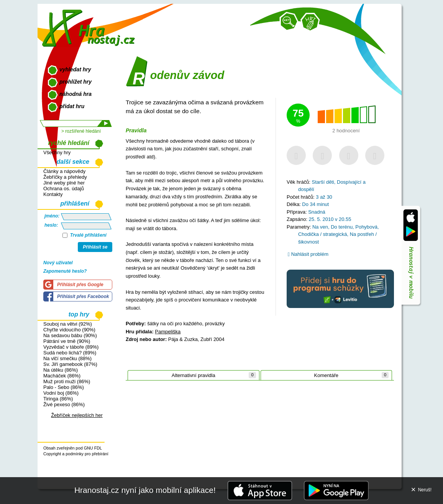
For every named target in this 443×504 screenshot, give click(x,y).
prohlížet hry (75, 82)
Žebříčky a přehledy (65, 177)
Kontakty (53, 194)
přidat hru (72, 106)
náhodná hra (75, 94)
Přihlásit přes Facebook (83, 296)
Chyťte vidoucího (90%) (69, 330)
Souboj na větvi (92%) (68, 324)
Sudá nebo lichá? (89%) (70, 353)
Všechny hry (57, 152)
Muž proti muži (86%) (67, 381)
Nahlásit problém (308, 254)
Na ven (320, 227)
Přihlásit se (95, 247)
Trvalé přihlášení (84, 235)
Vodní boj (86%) (61, 393)
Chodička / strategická (322, 234)
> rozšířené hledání (81, 131)
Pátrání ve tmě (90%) (67, 341)
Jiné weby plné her (64, 183)
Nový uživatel (58, 263)
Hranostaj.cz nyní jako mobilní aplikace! (145, 490)
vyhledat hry (75, 69)
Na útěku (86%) (61, 370)
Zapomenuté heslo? (65, 271)
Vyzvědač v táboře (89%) (71, 347)
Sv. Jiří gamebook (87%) (70, 364)
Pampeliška (168, 332)
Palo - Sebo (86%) (64, 387)
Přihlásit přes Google (80, 285)
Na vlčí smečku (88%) (67, 358)
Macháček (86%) (62, 376)
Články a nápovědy (64, 171)
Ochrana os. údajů (64, 189)
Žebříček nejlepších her (77, 415)
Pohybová (366, 227)
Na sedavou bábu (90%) (70, 335)
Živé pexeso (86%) (64, 404)
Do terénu (342, 227)
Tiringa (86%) (58, 399)
